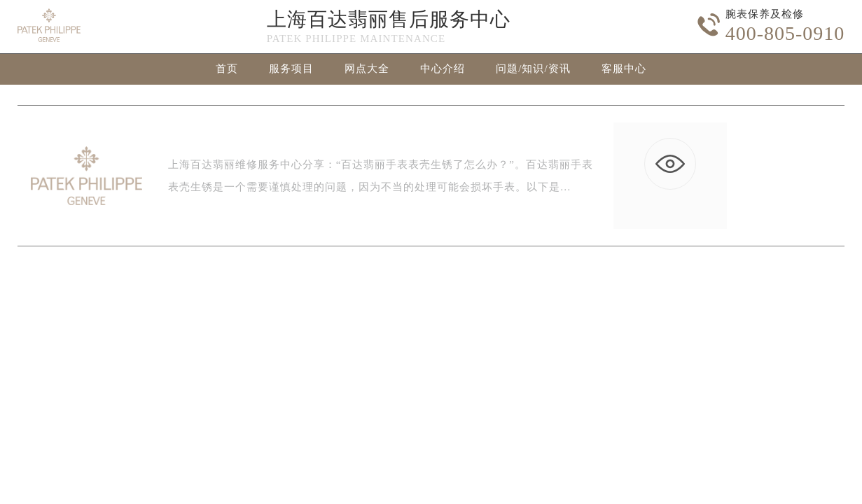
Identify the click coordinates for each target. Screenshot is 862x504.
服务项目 (291, 69)
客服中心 (624, 69)
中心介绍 (443, 69)
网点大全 (367, 69)
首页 (227, 69)
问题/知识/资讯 (533, 69)
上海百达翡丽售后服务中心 (389, 19)
